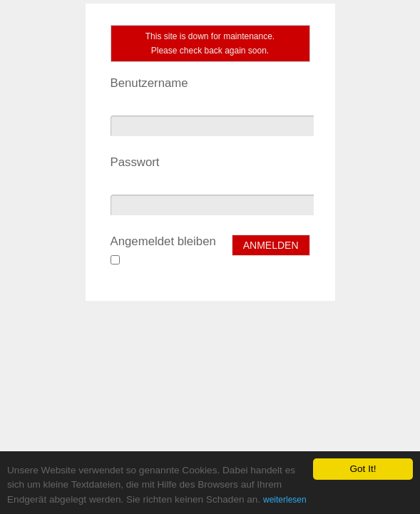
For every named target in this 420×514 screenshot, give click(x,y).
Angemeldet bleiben (163, 241)
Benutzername (149, 83)
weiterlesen (285, 500)
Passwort (135, 162)
